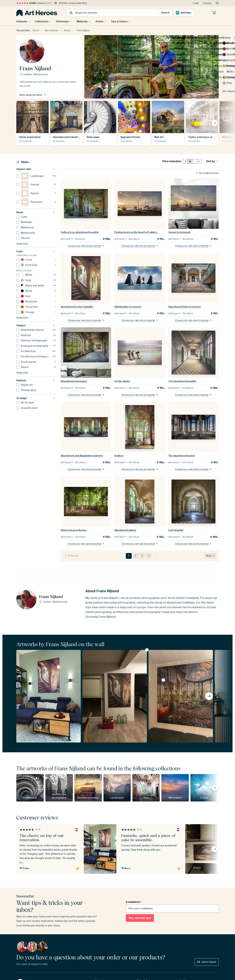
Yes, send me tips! (140, 918)
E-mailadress (134, 902)
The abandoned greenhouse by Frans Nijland (163, 680)
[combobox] (109, 13)
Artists (103, 21)
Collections (42, 21)
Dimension (64, 21)
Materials (85, 21)
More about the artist (33, 95)
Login (196, 3)
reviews (34, 3)
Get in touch (207, 962)
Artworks (22, 21)
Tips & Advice (123, 21)
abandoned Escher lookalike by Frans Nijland (59, 667)
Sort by (212, 161)
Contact (207, 3)
